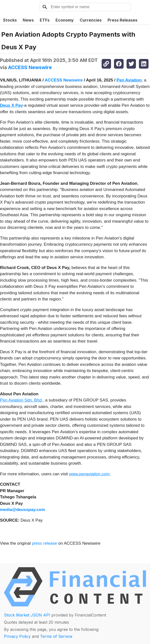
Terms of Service (56, 636)
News (28, 20)
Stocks (10, 20)
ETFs (45, 20)
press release (44, 543)
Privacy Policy (17, 636)
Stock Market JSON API (27, 615)
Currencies (91, 20)
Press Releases (122, 20)
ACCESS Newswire (30, 67)
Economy (65, 20)
